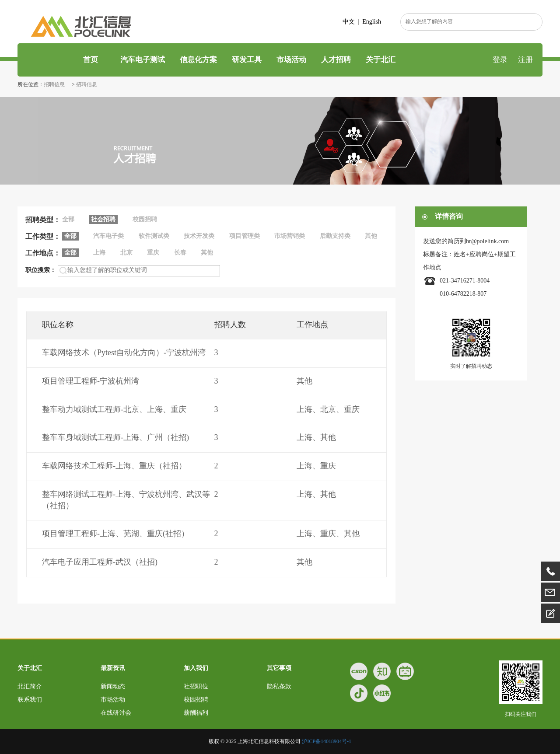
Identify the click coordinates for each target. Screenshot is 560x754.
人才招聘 (336, 60)
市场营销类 (290, 236)
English (372, 22)
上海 (99, 253)
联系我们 (30, 700)
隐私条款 (279, 686)
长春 (180, 253)
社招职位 (196, 686)
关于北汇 (381, 60)
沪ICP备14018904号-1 (327, 741)
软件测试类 (154, 236)
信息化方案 (198, 60)
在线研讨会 (116, 713)
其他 (371, 236)
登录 (500, 60)
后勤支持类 (335, 236)
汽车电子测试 (143, 60)
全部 (68, 219)
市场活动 (291, 60)
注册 (525, 60)
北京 (126, 253)
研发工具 (247, 60)
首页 (90, 60)
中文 (349, 22)
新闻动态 (113, 686)
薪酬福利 (196, 713)
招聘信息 (55, 84)
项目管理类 (245, 236)
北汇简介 (30, 686)
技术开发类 (199, 236)
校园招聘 (145, 219)
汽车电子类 (108, 236)
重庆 (153, 253)
